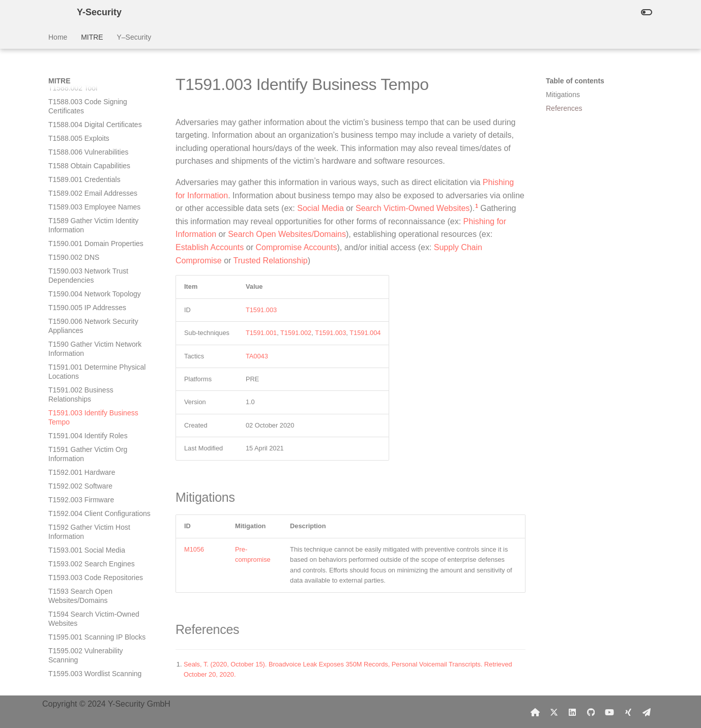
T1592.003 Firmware (81, 307)
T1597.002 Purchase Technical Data (97, 618)
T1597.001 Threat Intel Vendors (98, 599)
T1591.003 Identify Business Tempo (93, 224)
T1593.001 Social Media (87, 357)
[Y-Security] (54, 12)
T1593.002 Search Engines (92, 371)
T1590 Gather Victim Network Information (95, 156)
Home (58, 37)
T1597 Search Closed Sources (97, 636)
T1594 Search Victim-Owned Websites (94, 426)
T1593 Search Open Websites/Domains (80, 403)
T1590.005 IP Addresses (87, 114)
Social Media (320, 208)
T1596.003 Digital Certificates (95, 535)
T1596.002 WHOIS (78, 522)
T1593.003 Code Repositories (96, 384)
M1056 (194, 549)
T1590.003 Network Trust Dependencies (88, 82)
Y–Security (134, 37)
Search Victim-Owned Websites (413, 208)
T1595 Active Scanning (85, 494)
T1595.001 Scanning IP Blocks (97, 444)
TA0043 (257, 356)
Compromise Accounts (296, 247)
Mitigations (563, 95)
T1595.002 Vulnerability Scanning (86, 462)
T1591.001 (261, 333)
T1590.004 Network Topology (95, 101)
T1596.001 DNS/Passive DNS (96, 508)
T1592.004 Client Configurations (99, 320)
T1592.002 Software (80, 293)
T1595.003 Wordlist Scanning (95, 480)
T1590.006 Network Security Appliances (93, 133)
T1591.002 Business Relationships (81, 201)
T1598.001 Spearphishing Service (89, 654)
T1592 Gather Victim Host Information (89, 339)
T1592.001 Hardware (82, 279)
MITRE (92, 37)
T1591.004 (365, 333)
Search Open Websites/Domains (287, 234)
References (564, 108)
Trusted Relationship (271, 261)
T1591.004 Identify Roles (88, 242)
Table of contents (575, 81)
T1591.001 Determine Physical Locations (97, 178)
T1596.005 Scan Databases (93, 563)
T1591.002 (296, 333)
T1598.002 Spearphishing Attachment (89, 677)
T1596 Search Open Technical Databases (96, 581)
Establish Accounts (210, 247)
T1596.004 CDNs (76, 549)
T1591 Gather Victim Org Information (88, 261)
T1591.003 (261, 310)
